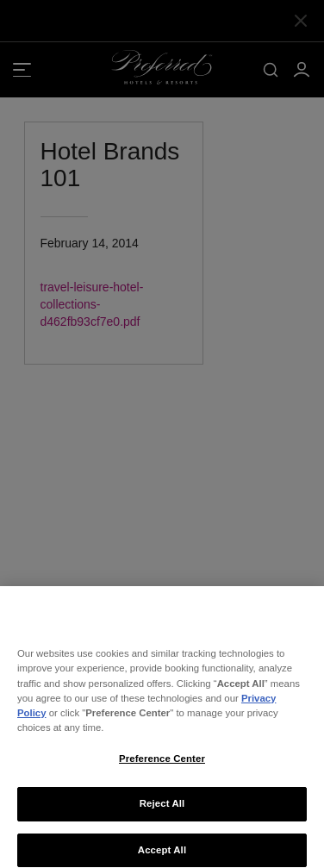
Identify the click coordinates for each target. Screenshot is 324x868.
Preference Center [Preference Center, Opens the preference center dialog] (162, 765)
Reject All (162, 810)
